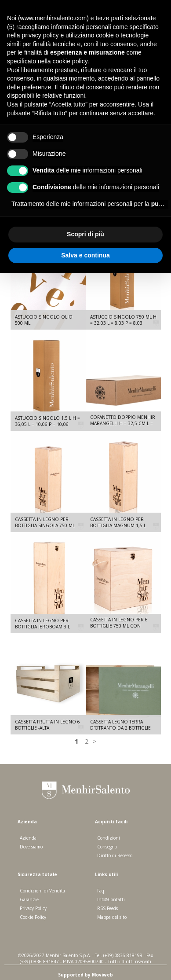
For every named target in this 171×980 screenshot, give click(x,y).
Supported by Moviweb (85, 975)
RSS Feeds (107, 908)
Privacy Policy (33, 908)
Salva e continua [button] (85, 255)
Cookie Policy (33, 917)
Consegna (107, 847)
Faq (101, 891)
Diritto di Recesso (115, 855)
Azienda (28, 838)
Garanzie (29, 899)
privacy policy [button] (40, 35)
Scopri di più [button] (85, 234)
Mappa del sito (112, 917)
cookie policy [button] (70, 61)
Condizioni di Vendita (42, 891)
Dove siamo (31, 847)
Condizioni (109, 838)
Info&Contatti (111, 899)
